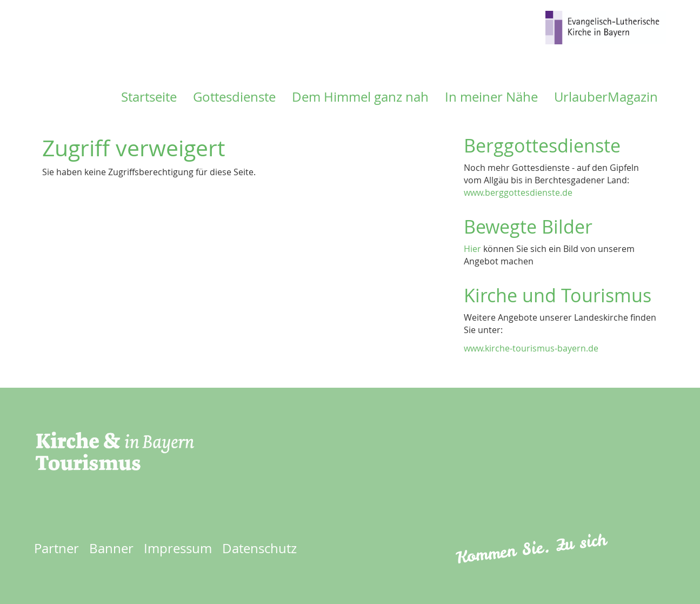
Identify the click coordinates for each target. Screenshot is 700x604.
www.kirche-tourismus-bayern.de (531, 348)
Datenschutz (259, 548)
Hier (472, 249)
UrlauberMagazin (606, 97)
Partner (56, 548)
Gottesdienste (234, 97)
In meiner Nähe (491, 97)
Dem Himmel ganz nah (360, 97)
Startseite (149, 97)
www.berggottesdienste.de (518, 193)
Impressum (178, 548)
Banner (111, 548)
